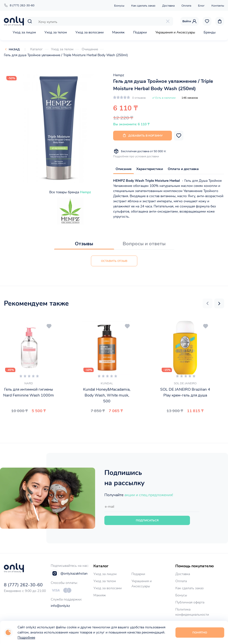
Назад (14, 49)
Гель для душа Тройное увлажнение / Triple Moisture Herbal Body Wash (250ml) (66, 55)
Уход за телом (56, 32)
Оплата (186, 6)
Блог (201, 6)
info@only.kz (60, 606)
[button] (208, 303)
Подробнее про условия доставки (136, 156)
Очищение (90, 49)
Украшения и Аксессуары (175, 32)
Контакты (218, 6)
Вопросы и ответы (144, 244)
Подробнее (26, 638)
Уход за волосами (89, 32)
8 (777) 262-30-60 (19, 5)
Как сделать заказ (143, 6)
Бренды (210, 32)
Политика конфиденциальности (192, 612)
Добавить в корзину (143, 135)
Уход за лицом (24, 32)
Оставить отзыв (114, 261)
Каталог (36, 49)
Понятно (200, 633)
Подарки (140, 32)
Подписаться (147, 520)
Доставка (168, 6)
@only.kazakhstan (69, 573)
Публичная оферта (190, 602)
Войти (190, 21)
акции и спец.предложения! (149, 495)
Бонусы (119, 6)
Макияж (118, 32)
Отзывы (84, 244)
